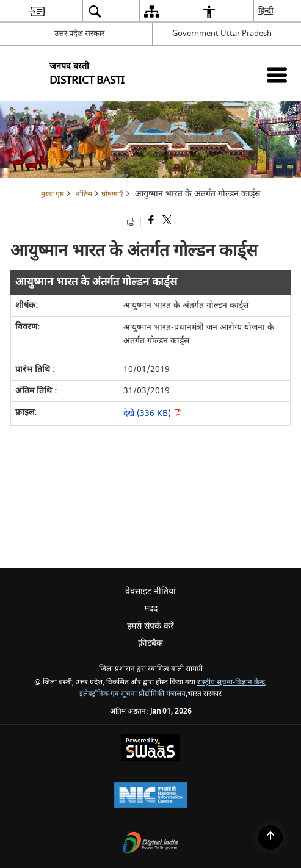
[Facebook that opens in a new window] (150, 222)
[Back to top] (270, 838)
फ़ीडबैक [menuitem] (150, 643)
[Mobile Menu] (277, 75)
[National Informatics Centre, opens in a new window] (151, 796)
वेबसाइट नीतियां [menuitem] (150, 591)
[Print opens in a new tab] (132, 222)
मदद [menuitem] (151, 608)
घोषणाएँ (112, 194)
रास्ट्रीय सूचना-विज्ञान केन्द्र (231, 682)
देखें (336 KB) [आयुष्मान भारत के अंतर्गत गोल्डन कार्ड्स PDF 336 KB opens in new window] (153, 413)
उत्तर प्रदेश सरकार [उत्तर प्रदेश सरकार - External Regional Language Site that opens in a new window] (79, 33)
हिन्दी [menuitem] (266, 11)
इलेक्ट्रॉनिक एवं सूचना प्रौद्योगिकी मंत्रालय (132, 694)
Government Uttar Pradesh (222, 33)
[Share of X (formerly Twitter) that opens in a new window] (166, 222)
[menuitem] (37, 11)
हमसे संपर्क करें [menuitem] (150, 626)
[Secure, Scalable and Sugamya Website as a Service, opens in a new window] (150, 749)
